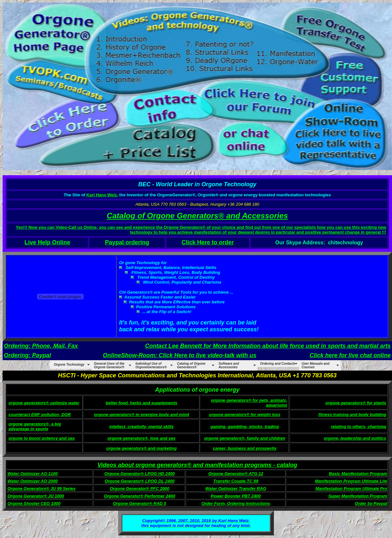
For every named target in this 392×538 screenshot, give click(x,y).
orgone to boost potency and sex (42, 438)
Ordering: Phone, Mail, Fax (41, 346)
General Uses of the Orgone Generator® (109, 365)
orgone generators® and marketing (142, 448)
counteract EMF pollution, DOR (40, 415)
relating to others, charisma (359, 427)
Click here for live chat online (350, 355)
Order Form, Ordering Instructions (236, 503)
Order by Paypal (371, 503)
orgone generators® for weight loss (245, 415)
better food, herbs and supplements (141, 403)
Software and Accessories (229, 365)
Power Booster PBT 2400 (236, 496)
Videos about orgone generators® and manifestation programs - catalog (197, 465)
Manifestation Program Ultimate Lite (351, 481)
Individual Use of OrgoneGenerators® (151, 365)
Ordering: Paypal (27, 355)
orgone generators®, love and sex (141, 438)
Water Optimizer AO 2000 (33, 481)
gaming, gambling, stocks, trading (245, 427)
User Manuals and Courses (316, 365)
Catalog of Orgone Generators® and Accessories (197, 216)
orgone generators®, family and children (245, 438)
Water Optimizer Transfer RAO (236, 489)
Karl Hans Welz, (102, 195)
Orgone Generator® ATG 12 (236, 474)
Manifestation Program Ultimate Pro (351, 489)
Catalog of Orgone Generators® (191, 365)
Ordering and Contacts (278, 364)
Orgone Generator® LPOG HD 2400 (140, 474)
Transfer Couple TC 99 (236, 481)
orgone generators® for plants (356, 403)
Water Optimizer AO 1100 (33, 474)
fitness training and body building (352, 415)
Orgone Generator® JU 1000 (36, 496)
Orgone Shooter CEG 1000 (34, 503)
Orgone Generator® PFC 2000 (140, 489)
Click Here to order (208, 242)
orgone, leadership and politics (355, 438)
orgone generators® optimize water (44, 403)
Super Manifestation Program (358, 496)
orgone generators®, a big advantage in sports (35, 426)
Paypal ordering (127, 242)
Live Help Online (47, 242)
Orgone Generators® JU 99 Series (42, 489)
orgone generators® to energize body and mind (142, 415)
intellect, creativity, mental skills (141, 427)
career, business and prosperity (245, 448)
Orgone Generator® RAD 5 (140, 503)
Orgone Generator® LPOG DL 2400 (139, 481)
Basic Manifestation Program (358, 474)
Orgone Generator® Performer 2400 (140, 496)
